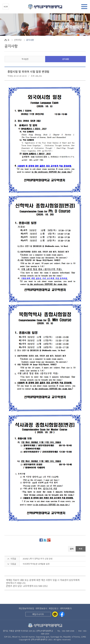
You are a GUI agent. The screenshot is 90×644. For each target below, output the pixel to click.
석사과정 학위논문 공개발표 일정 (36, 564)
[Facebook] (62, 614)
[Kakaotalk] (55, 614)
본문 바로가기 (0, 0)
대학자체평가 (66, 608)
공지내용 (65, 59)
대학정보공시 (41, 608)
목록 (81, 549)
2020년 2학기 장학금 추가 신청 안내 (37, 559)
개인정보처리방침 (26, 608)
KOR (6, 6)
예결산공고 (54, 608)
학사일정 (25, 59)
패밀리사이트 (38, 614)
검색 (72, 549)
